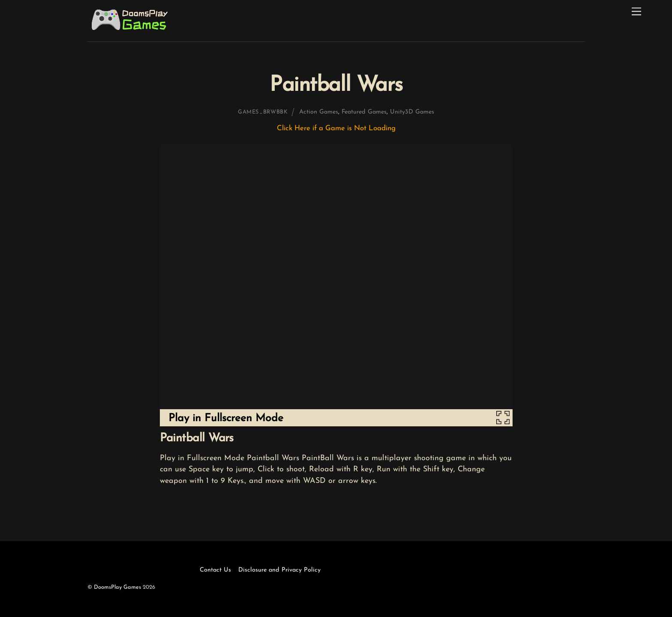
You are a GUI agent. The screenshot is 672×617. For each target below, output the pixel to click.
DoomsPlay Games (117, 587)
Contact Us (215, 570)
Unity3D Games (412, 112)
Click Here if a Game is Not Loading (336, 128)
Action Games (319, 112)
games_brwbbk (263, 112)
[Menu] (636, 12)
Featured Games (364, 112)
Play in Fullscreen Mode (226, 418)
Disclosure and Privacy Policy (279, 570)
